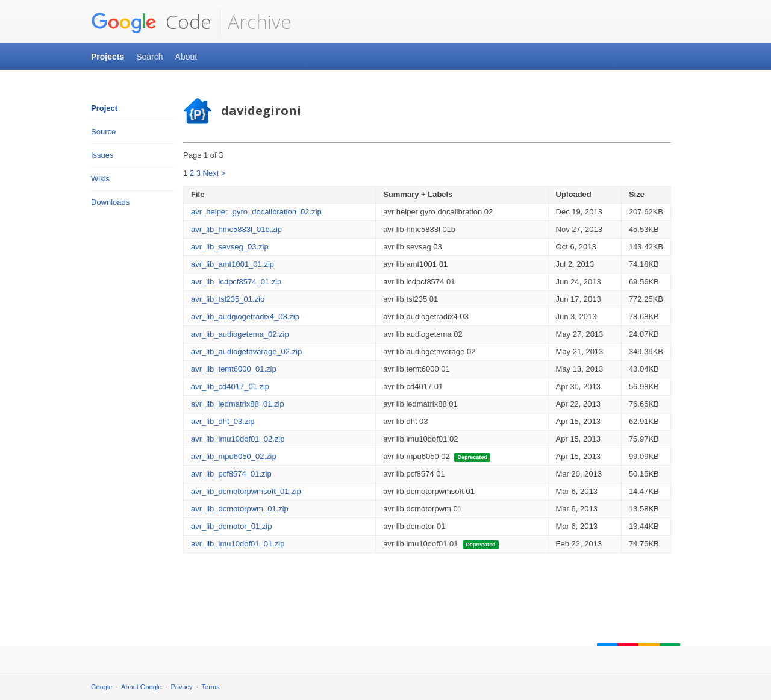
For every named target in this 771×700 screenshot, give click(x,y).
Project (104, 108)
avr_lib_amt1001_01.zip (233, 264)
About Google (141, 687)
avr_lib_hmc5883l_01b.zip (236, 229)
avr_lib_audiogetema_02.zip (240, 334)
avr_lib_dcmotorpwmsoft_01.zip (246, 491)
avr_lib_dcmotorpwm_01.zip (240, 509)
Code (151, 22)
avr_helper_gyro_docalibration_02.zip (256, 212)
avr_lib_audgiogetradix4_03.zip (245, 317)
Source (103, 132)
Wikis (100, 179)
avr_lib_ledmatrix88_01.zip (238, 404)
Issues (102, 155)
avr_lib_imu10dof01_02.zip (238, 439)
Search (149, 57)
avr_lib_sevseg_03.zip (230, 247)
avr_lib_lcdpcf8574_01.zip (236, 282)
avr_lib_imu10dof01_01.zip (238, 544)
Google (101, 687)
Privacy (182, 687)
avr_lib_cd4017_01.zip (230, 386)
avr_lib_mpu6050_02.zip (234, 456)
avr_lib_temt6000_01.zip (234, 369)
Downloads (110, 202)
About (186, 57)
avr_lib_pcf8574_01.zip (231, 474)
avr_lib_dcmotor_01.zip (231, 526)
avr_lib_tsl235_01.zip (228, 299)
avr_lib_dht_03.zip (223, 421)
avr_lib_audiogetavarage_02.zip (246, 352)
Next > (214, 173)
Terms (211, 687)
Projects (108, 57)
